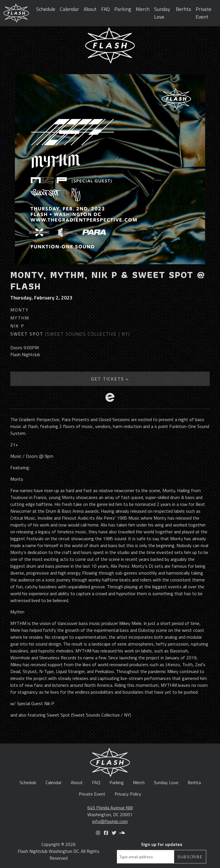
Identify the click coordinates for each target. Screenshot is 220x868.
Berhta (183, 9)
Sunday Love (162, 13)
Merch (143, 9)
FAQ (105, 9)
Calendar (69, 9)
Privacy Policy (128, 794)
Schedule (46, 9)
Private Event (204, 13)
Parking (123, 9)
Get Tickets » (110, 379)
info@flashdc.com (110, 821)
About (90, 9)
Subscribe (190, 857)
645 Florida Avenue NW (110, 808)
